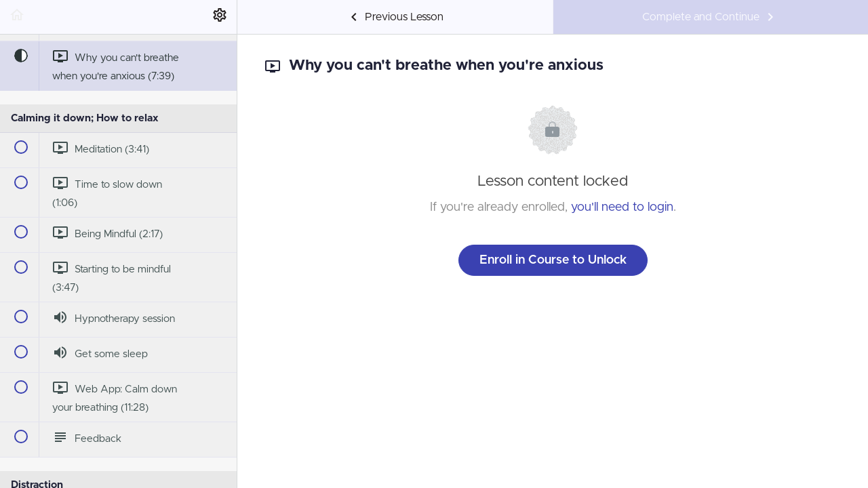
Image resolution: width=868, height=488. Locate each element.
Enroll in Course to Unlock (553, 260)
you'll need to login (622, 207)
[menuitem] (220, 17)
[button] (17, 17)
